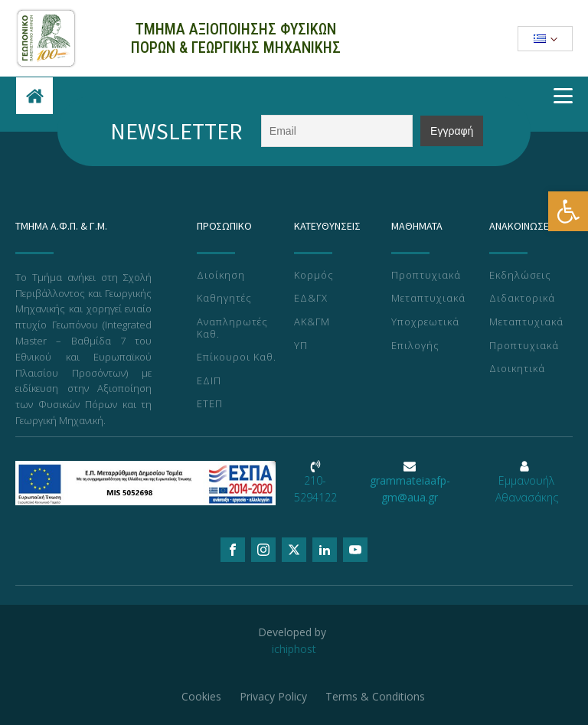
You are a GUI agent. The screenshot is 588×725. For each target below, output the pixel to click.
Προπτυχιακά (426, 276)
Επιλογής (415, 346)
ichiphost (294, 649)
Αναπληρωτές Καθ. (232, 328)
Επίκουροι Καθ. (237, 358)
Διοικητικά (517, 369)
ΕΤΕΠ (210, 404)
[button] (568, 211)
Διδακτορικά (522, 299)
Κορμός (314, 276)
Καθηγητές (224, 299)
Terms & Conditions (375, 696)
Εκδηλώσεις (520, 276)
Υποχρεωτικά (425, 322)
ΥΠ (301, 346)
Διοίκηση (221, 276)
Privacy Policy (273, 696)
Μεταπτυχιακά (428, 299)
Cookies (201, 696)
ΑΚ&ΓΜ (312, 322)
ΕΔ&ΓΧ (311, 299)
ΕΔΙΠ (209, 381)
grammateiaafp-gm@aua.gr (410, 489)
